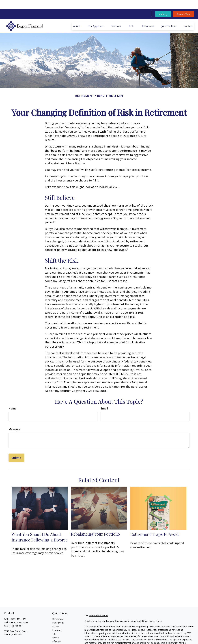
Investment (58, 613)
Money (56, 628)
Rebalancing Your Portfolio (95, 525)
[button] (77, 17)
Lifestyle (56, 632)
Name (12, 399)
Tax (54, 625)
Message (14, 420)
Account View (183, 5)
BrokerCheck (155, 612)
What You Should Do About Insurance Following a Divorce (40, 528)
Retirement (58, 610)
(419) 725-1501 (19, 610)
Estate (55, 617)
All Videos (57, 639)
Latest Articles (59, 636)
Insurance (57, 621)
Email (104, 399)
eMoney (163, 5)
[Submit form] (16, 448)
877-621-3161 (21, 613)
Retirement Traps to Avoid (155, 525)
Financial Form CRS (99, 606)
